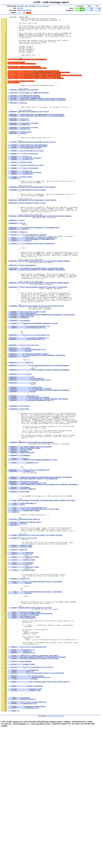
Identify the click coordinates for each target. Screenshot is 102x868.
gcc (26, 6)
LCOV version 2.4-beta (56, 855)
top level (21, 6)
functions (46, 6)
